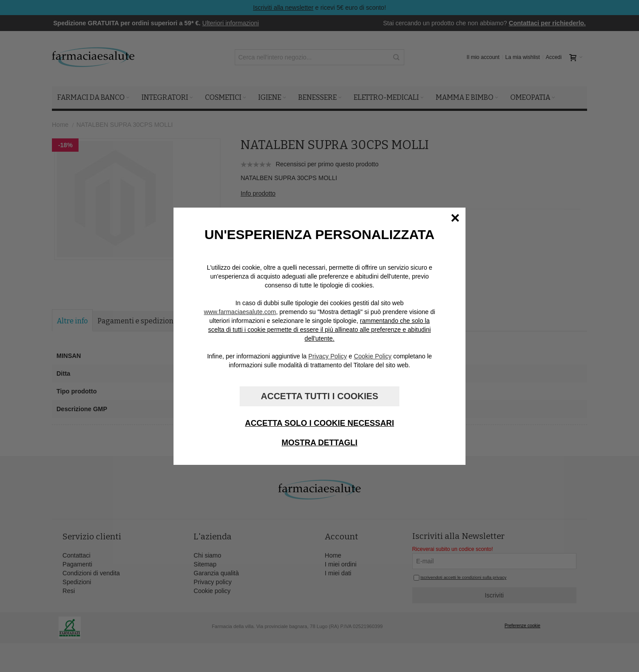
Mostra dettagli (320, 443)
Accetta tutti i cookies (319, 396)
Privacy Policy (328, 356)
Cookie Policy (373, 356)
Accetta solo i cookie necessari (319, 423)
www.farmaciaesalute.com (240, 312)
